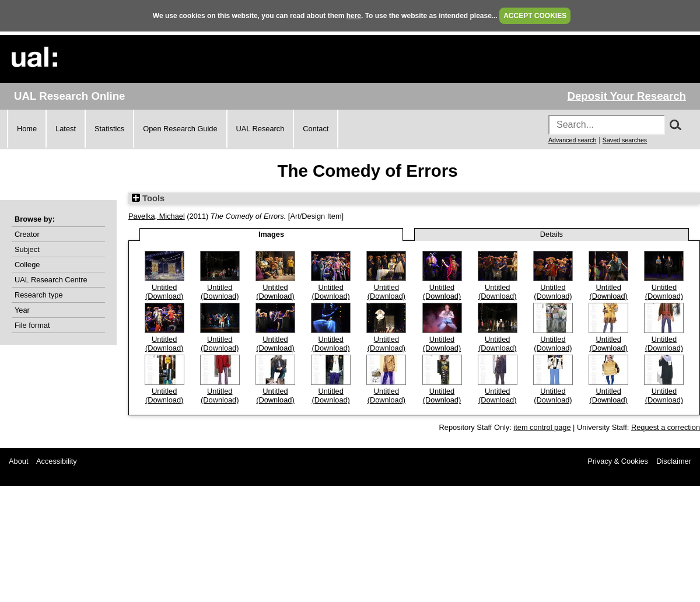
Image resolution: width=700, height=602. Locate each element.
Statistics (109, 129)
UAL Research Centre (51, 280)
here (354, 16)
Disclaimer (674, 461)
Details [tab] (552, 234)
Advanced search (572, 140)
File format (32, 325)
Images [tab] (271, 234)
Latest (66, 129)
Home (27, 129)
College (27, 265)
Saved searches (625, 140)
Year (22, 310)
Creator (27, 234)
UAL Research (260, 129)
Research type (39, 295)
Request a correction (666, 427)
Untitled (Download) (164, 292)
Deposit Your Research (626, 96)
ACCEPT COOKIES (535, 16)
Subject (27, 249)
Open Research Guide (180, 129)
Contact (316, 129)
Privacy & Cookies (618, 461)
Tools (148, 198)
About (18, 461)
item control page (542, 427)
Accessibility (57, 461)
